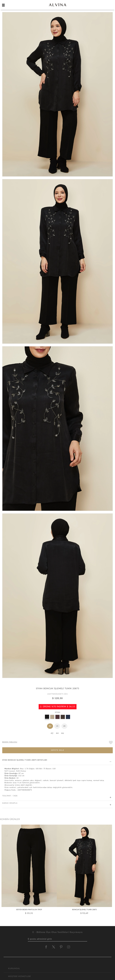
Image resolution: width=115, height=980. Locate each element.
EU (50, 726)
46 (63, 733)
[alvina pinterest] (61, 947)
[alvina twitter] (54, 947)
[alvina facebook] (46, 947)
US (57, 726)
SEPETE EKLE (57, 750)
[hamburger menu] (3, 5)
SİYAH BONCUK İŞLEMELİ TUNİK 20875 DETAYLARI (57, 760)
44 (57, 733)
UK (64, 726)
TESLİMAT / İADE (57, 796)
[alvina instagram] (69, 947)
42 (52, 733)
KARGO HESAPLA (57, 803)
